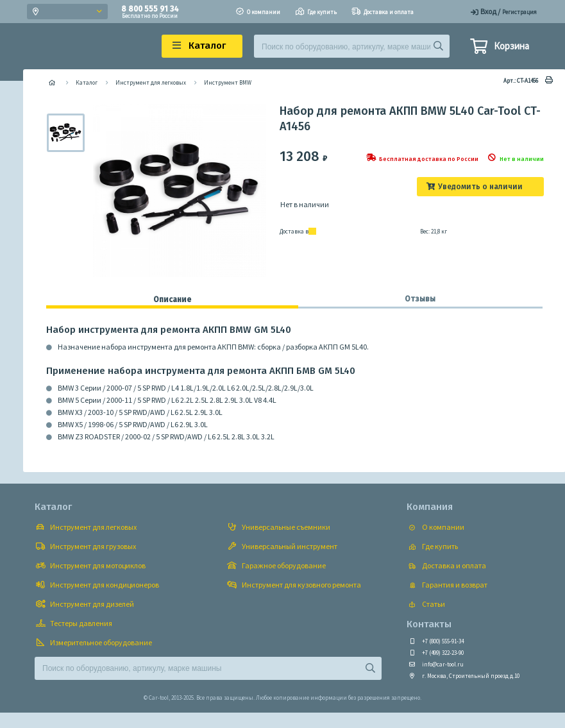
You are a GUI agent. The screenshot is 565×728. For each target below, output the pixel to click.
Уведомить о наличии (480, 187)
